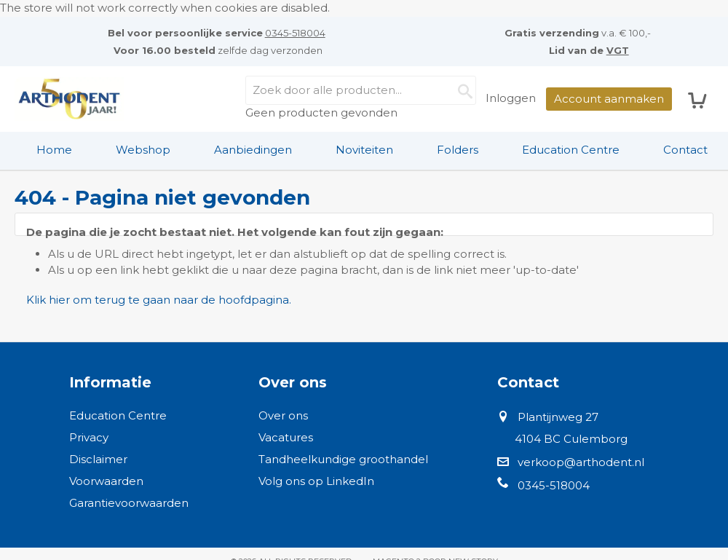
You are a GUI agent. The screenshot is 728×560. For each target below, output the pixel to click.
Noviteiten (364, 150)
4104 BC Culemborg (571, 439)
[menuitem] (54, 150)
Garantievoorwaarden (129, 503)
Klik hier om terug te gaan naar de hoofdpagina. (159, 300)
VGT (618, 50)
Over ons (283, 415)
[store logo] (69, 99)
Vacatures (286, 437)
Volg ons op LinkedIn (316, 481)
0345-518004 (295, 33)
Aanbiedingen (253, 150)
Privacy (89, 437)
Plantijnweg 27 (558, 417)
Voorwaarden (106, 481)
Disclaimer (98, 459)
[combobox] (361, 90)
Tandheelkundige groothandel (343, 459)
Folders (458, 150)
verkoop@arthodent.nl (581, 462)
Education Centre (571, 150)
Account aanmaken (609, 99)
